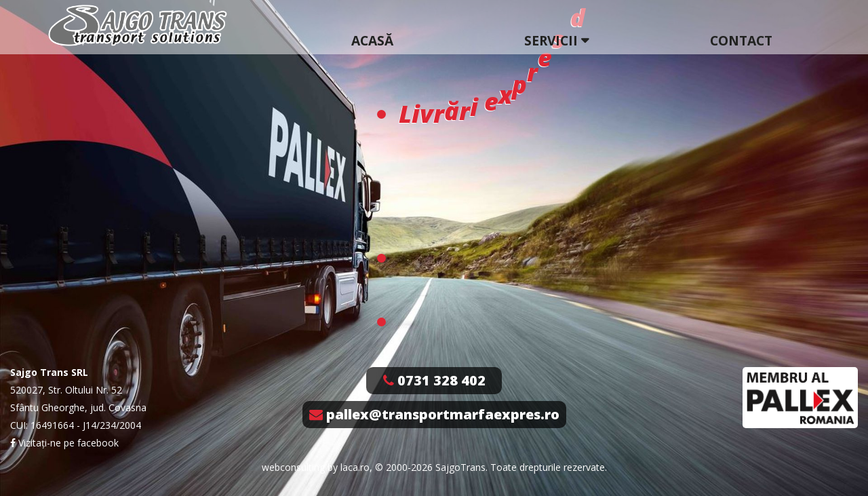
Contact (741, 40)
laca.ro (355, 467)
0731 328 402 (434, 380)
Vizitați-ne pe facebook (64, 443)
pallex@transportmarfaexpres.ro (434, 414)
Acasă (372, 40)
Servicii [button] (551, 40)
